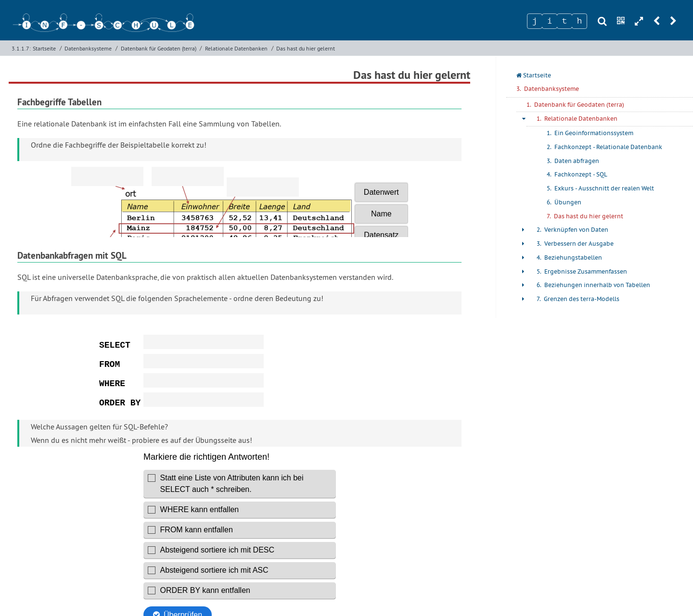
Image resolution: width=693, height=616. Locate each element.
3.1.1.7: (21, 48)
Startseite (44, 48)
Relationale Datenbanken (236, 48)
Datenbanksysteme (88, 48)
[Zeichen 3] (565, 21)
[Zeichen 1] (535, 21)
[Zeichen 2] (550, 21)
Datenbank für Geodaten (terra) (159, 48)
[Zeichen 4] (579, 21)
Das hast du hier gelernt (306, 48)
